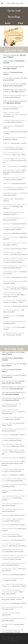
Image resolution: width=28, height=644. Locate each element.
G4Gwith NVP (15, 323)
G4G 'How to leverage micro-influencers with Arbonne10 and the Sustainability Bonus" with (15, 260)
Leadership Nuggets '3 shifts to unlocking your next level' (15, 161)
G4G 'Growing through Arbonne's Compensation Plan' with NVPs (12, 592)
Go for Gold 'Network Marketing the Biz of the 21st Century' (15, 207)
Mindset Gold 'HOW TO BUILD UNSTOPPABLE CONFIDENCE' (15, 115)
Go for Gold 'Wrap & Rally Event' (15, 166)
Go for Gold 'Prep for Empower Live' (15, 172)
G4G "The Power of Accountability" (13, 600)
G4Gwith (10, 615)
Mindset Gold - (15, 143)
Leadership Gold (15, 224)
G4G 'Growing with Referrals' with (14, 312)
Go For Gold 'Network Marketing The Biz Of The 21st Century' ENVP (14, 498)
